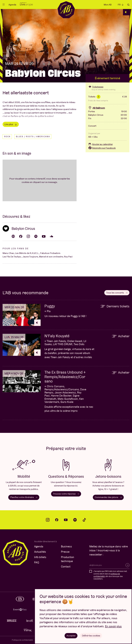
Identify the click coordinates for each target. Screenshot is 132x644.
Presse (65, 552)
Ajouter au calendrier (100, 144)
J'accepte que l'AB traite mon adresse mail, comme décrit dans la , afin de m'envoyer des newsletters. (110, 575)
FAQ (37, 562)
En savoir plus (113, 626)
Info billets (40, 557)
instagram (48, 520)
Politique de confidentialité (22, 640)
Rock (7, 137)
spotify (75, 520)
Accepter (71, 636)
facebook (57, 520)
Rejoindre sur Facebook (102, 148)
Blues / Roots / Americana (33, 137)
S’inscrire (127, 565)
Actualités (40, 552)
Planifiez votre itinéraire (24, 497)
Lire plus (11, 124)
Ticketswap (96, 87)
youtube (66, 520)
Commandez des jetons (108, 497)
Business (66, 546)
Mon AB (108, 5)
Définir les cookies (91, 636)
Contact (66, 567)
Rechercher (128, 5)
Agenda (12, 5)
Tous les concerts (117, 293)
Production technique (68, 559)
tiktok (84, 520)
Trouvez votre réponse (66, 494)
